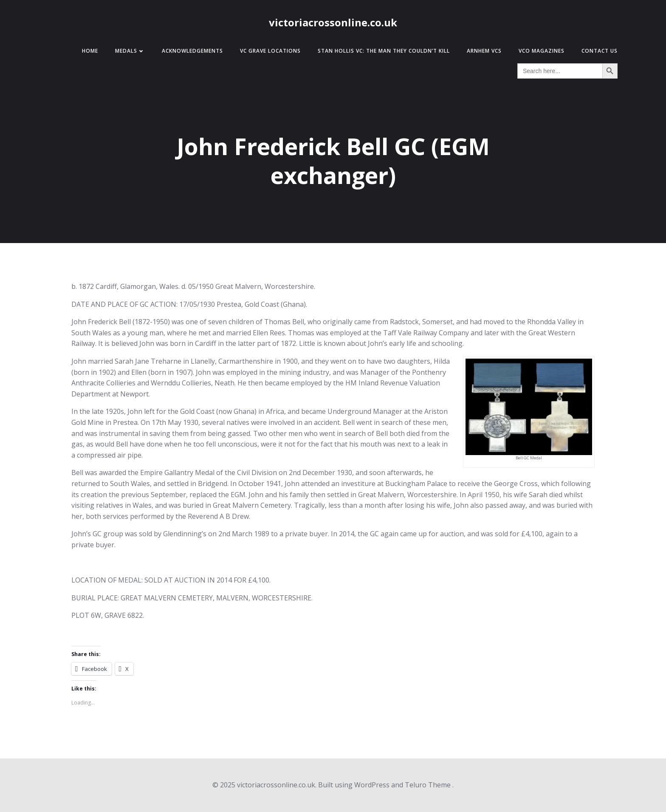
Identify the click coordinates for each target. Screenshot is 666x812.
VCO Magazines (542, 51)
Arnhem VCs (484, 51)
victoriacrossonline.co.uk (333, 22)
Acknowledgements (192, 51)
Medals (130, 51)
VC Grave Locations (270, 51)
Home (90, 51)
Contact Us (600, 51)
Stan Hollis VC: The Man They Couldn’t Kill (384, 51)
